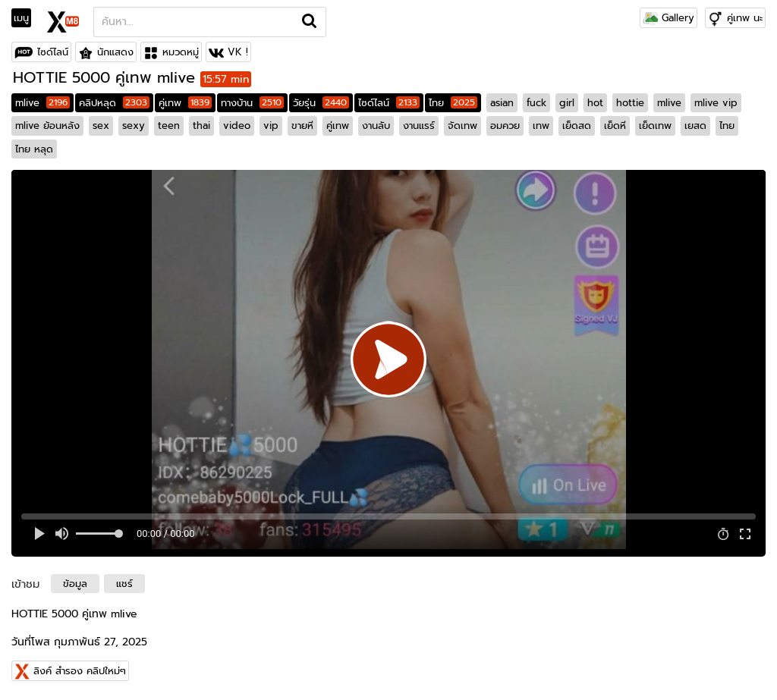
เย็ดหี (615, 126)
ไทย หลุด (34, 149)
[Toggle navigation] (26, 18)
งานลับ (376, 126)
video (237, 126)
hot (595, 103)
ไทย (453, 103)
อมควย (505, 126)
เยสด (695, 126)
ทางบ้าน (252, 103)
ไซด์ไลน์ (53, 52)
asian (502, 103)
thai (201, 126)
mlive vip (716, 103)
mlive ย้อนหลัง (47, 126)
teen (169, 126)
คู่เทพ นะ (745, 18)
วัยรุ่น (321, 103)
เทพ (541, 126)
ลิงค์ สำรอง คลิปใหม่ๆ (80, 671)
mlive (42, 103)
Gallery (668, 18)
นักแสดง (115, 52)
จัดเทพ (462, 126)
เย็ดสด (577, 126)
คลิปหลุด (114, 103)
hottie (630, 103)
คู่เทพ (185, 103)
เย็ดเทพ (655, 126)
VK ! (238, 52)
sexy (134, 126)
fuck (536, 103)
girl (567, 103)
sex (101, 126)
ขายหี (302, 126)
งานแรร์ (419, 126)
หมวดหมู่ (181, 52)
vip (271, 126)
